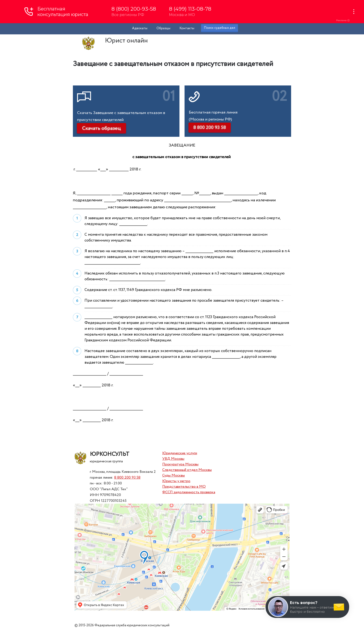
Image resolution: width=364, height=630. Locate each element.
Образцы (163, 28)
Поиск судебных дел (219, 28)
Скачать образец (101, 128)
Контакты (187, 28)
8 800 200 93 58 (127, 478)
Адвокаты (140, 28)
